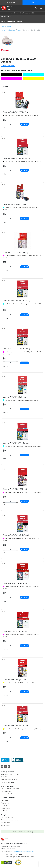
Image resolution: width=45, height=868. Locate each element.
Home (3, 30)
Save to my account (8, 65)
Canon (19, 30)
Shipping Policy (6, 823)
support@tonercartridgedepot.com (24, 852)
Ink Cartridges (11, 30)
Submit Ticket (5, 825)
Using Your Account (7, 817)
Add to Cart (24, 124)
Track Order (4, 811)
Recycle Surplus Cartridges (9, 780)
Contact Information (7, 777)
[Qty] (10, 124)
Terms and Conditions (8, 794)
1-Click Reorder (5, 808)
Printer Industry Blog (7, 782)
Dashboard (4, 800)
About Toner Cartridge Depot (10, 774)
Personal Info (5, 803)
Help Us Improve (6, 27)
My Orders (4, 806)
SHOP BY (10, 17)
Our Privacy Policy (7, 791)
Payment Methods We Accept (10, 820)
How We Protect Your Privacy (10, 789)
